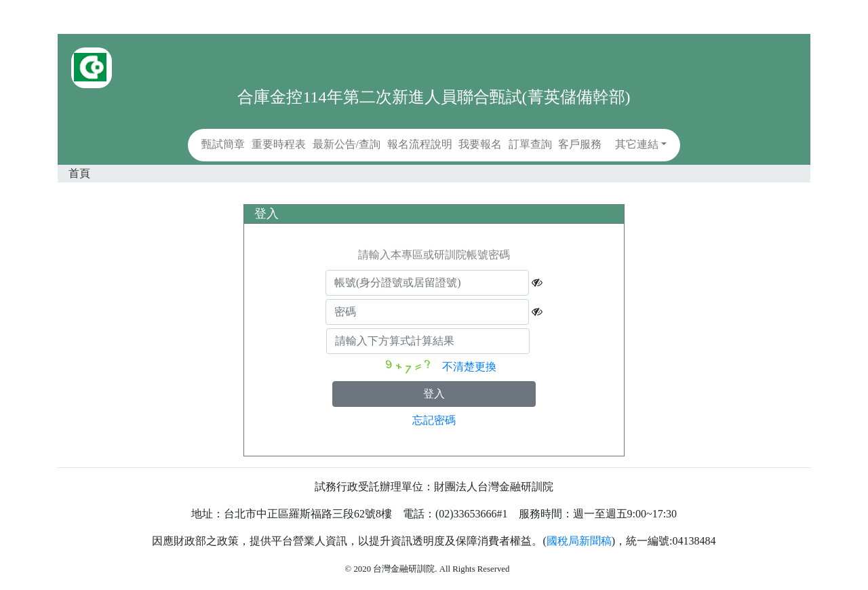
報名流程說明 (420, 144)
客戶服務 (580, 144)
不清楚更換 (469, 367)
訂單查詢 (530, 144)
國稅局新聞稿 (579, 541)
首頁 (79, 173)
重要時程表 (279, 144)
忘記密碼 (434, 420)
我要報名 (480, 144)
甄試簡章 (223, 144)
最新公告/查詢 (347, 144)
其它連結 (637, 144)
